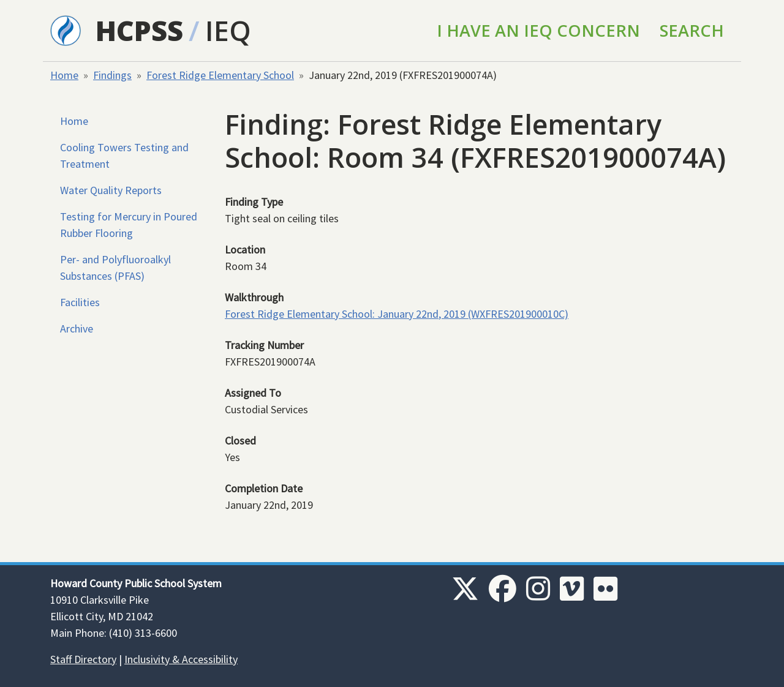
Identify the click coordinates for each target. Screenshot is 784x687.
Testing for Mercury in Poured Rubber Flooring (129, 225)
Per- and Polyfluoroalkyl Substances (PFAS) (115, 268)
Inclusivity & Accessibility (181, 659)
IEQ (228, 30)
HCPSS (139, 30)
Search (692, 30)
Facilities (80, 302)
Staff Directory (83, 659)
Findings (112, 75)
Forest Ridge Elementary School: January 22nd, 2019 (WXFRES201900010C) (397, 314)
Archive (77, 328)
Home (64, 75)
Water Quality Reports (111, 190)
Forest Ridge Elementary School (220, 75)
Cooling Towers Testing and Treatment (124, 156)
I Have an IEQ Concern (538, 30)
